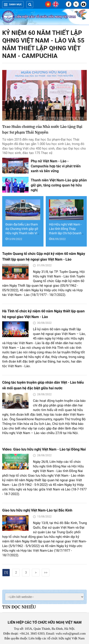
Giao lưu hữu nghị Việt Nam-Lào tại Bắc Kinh (37, 510)
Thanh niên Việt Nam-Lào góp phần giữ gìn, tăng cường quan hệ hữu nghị (59, 185)
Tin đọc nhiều (19, 607)
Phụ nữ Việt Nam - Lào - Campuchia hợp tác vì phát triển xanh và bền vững (56, 166)
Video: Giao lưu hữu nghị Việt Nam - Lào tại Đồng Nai (44, 449)
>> (46, 572)
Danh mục (13, 4)
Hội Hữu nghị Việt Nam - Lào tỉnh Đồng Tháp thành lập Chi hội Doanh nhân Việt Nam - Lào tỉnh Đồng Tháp (66, 233)
